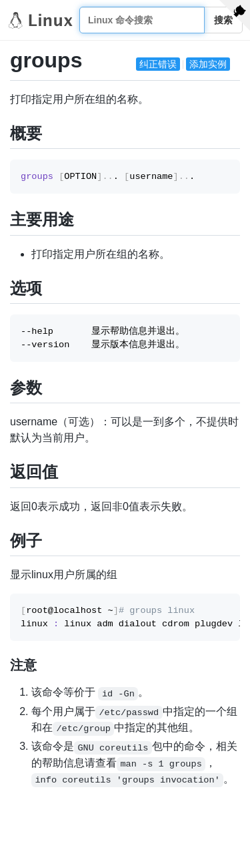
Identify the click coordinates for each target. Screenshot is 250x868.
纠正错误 (158, 64)
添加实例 (208, 64)
